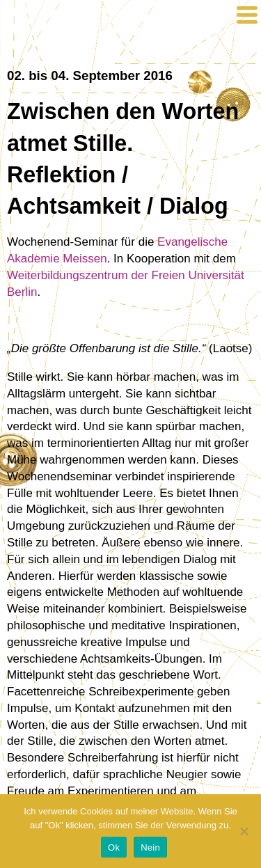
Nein (150, 847)
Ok (114, 847)
